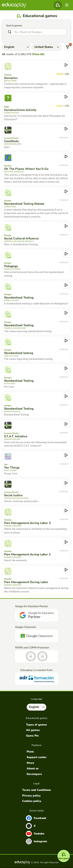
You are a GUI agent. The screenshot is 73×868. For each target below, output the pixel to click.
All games (33, 730)
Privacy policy (31, 796)
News (30, 763)
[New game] (64, 856)
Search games (14, 26)
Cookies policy (32, 801)
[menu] (67, 5)
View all (38, 54)
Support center (37, 757)
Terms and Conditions (36, 790)
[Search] (36, 32)
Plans (30, 752)
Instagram (36, 841)
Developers (34, 774)
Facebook (36, 818)
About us (33, 769)
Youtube (35, 834)
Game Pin (32, 736)
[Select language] (36, 707)
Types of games (36, 725)
